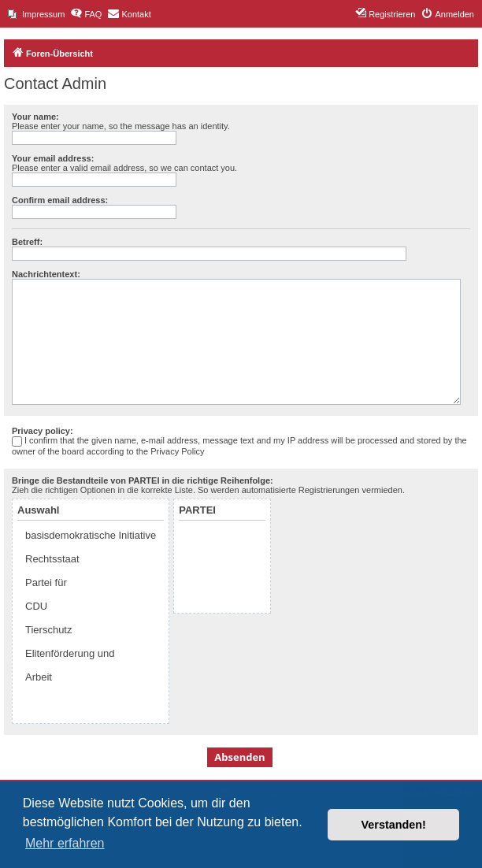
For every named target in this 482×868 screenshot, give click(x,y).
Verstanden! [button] (394, 825)
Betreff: (27, 242)
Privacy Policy (177, 451)
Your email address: (53, 158)
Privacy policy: (43, 431)
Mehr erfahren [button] (65, 843)
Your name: (35, 117)
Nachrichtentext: (46, 274)
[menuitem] (36, 14)
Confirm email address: (60, 200)
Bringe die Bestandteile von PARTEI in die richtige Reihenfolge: (143, 480)
